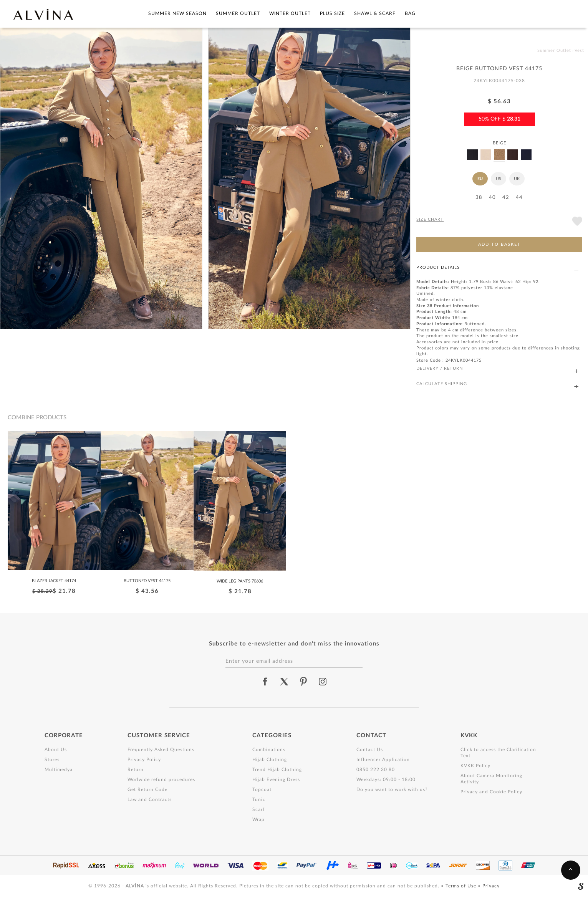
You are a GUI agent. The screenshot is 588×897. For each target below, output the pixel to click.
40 (492, 198)
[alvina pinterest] (303, 682)
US (499, 179)
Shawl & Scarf (375, 13)
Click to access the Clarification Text (498, 753)
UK (517, 179)
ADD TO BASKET (499, 244)
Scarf (258, 809)
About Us (56, 750)
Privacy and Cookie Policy (491, 792)
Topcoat (262, 789)
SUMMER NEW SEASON (177, 13)
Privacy (491, 886)
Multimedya (59, 770)
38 (479, 198)
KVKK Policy (475, 766)
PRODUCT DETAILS (497, 268)
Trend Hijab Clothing (277, 770)
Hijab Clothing (270, 760)
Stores (52, 760)
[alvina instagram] (323, 682)
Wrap (258, 819)
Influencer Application (383, 760)
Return (136, 770)
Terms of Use (462, 886)
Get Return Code (147, 789)
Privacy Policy (144, 760)
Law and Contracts (150, 799)
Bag (410, 13)
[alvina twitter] (284, 682)
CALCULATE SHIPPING (497, 384)
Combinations (269, 750)
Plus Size (332, 13)
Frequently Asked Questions (161, 750)
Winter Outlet (290, 13)
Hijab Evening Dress (276, 779)
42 (506, 198)
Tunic (259, 799)
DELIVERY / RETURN (497, 369)
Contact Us (370, 750)
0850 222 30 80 (376, 770)
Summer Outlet (238, 13)
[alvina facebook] (265, 682)
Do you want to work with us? (392, 789)
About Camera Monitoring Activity (491, 779)
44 (519, 198)
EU (480, 179)
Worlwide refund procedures (161, 779)
